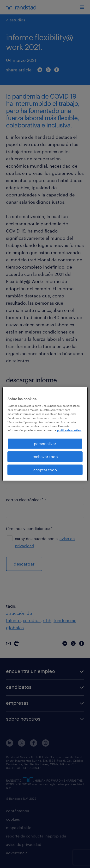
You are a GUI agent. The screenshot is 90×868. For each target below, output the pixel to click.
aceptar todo (45, 470)
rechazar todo (45, 456)
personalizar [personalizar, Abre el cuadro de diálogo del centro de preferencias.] (45, 443)
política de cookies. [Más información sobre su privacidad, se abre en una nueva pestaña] (69, 430)
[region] (45, 434)
